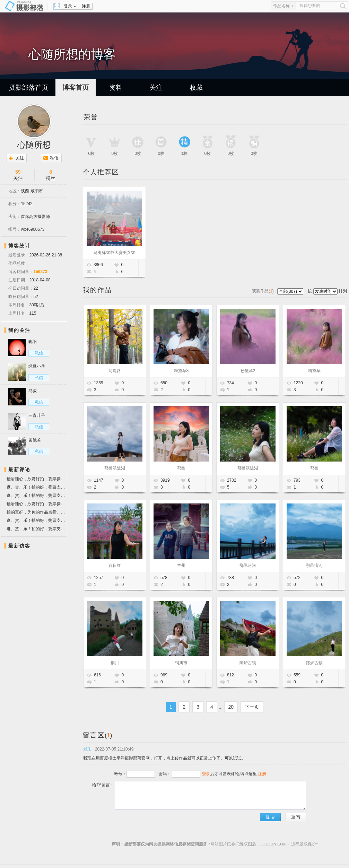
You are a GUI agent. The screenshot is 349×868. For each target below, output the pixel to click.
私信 (54, 158)
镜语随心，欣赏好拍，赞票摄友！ (37, 480)
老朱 (87, 749)
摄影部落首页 (28, 87)
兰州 (181, 565)
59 (18, 172)
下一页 (252, 707)
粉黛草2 (248, 371)
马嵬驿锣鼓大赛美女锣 (114, 253)
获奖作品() (263, 291)
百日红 (115, 565)
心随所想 (34, 145)
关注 (156, 87)
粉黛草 (314, 371)
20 (231, 707)
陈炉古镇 (248, 663)
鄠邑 (181, 468)
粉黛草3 (181, 371)
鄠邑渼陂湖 (115, 468)
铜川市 (181, 663)
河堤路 (115, 371)
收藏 (196, 87)
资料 (116, 87)
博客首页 (76, 87)
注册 (86, 6)
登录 (68, 6)
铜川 (115, 663)
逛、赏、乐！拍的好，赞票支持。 (37, 487)
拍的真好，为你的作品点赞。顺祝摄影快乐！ (37, 512)
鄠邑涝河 (248, 565)
